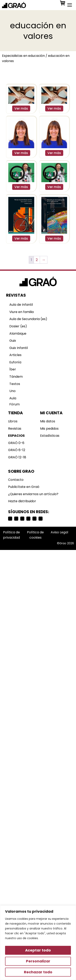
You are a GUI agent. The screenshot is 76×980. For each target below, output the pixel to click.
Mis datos (48, 421)
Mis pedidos (49, 429)
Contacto (16, 480)
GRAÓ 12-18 (17, 457)
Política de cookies (35, 535)
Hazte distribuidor (22, 501)
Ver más (21, 108)
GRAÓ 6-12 (17, 450)
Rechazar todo (38, 972)
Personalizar (38, 961)
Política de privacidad (11, 535)
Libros (13, 421)
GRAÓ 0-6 (16, 443)
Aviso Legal (59, 532)
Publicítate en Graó (24, 487)
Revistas (15, 429)
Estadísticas (50, 436)
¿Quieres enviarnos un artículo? (33, 494)
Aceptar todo (38, 950)
